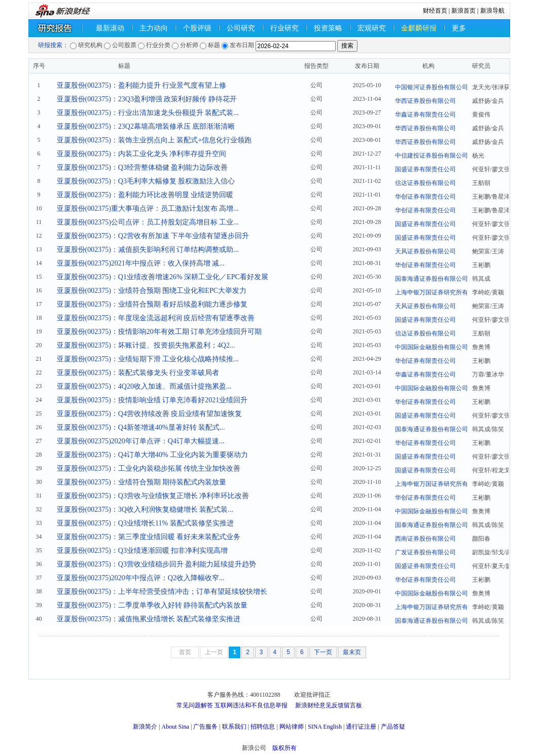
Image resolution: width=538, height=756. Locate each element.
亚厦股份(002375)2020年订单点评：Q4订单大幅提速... (141, 441)
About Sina (175, 727)
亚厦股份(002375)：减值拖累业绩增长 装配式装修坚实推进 (149, 619)
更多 (459, 28)
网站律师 (292, 727)
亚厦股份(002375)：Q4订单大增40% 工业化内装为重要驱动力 (153, 455)
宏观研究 (372, 28)
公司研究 (241, 28)
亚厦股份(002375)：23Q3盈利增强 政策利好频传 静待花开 (147, 99)
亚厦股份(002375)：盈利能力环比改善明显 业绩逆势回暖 (145, 195)
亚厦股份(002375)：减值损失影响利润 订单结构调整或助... (148, 250)
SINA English (325, 727)
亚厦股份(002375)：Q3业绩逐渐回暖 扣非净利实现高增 (142, 551)
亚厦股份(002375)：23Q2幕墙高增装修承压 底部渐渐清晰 (146, 126)
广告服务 (205, 727)
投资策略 (328, 28)
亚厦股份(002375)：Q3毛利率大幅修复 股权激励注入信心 (146, 181)
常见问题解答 (195, 705)
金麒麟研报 (419, 28)
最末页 (352, 652)
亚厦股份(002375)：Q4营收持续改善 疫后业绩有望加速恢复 (150, 414)
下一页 (323, 652)
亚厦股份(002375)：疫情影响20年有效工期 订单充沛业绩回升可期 (159, 332)
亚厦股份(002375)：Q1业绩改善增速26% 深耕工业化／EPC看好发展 (163, 277)
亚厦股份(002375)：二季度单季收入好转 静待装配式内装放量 (152, 605)
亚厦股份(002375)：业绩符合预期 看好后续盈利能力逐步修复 (152, 304)
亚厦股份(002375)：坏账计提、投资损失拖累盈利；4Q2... (146, 345)
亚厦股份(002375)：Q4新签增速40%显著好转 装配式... (141, 427)
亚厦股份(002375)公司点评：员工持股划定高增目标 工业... (148, 222)
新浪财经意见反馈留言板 (329, 705)
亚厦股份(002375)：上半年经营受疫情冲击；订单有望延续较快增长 (162, 592)
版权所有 (284, 748)
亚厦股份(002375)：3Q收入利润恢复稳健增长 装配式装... (145, 509)
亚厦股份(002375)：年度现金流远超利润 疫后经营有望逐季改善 (156, 318)
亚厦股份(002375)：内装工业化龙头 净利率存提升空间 (142, 154)
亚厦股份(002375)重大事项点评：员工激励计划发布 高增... (148, 209)
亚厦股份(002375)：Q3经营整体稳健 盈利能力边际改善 (142, 167)
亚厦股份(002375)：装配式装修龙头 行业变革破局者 (138, 373)
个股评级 (197, 28)
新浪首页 (463, 11)
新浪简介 (145, 727)
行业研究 (284, 28)
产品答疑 (393, 727)
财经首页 (435, 11)
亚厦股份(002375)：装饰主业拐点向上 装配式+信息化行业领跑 (154, 140)
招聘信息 (263, 727)
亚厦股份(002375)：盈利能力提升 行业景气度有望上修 (142, 85)
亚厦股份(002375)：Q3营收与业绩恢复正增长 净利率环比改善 (153, 496)
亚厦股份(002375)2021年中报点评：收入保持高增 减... (141, 263)
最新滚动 (110, 28)
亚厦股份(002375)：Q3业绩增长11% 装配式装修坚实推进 (145, 523)
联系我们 (234, 727)
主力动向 (154, 28)
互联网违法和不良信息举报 (251, 705)
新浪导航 (492, 11)
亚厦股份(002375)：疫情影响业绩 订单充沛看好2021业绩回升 (152, 400)
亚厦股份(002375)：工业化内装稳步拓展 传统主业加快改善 (149, 468)
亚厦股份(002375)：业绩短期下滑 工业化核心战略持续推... (148, 359)
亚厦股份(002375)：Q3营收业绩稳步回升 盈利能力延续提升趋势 (157, 564)
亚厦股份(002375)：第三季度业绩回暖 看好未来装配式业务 (149, 537)
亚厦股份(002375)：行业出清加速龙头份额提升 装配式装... (148, 113)
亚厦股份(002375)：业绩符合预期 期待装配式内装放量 (142, 482)
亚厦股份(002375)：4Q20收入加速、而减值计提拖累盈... (144, 386)
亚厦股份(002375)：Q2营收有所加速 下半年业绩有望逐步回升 (153, 236)
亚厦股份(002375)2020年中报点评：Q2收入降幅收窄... (141, 578)
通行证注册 (361, 727)
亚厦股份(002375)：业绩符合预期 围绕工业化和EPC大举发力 (152, 291)
